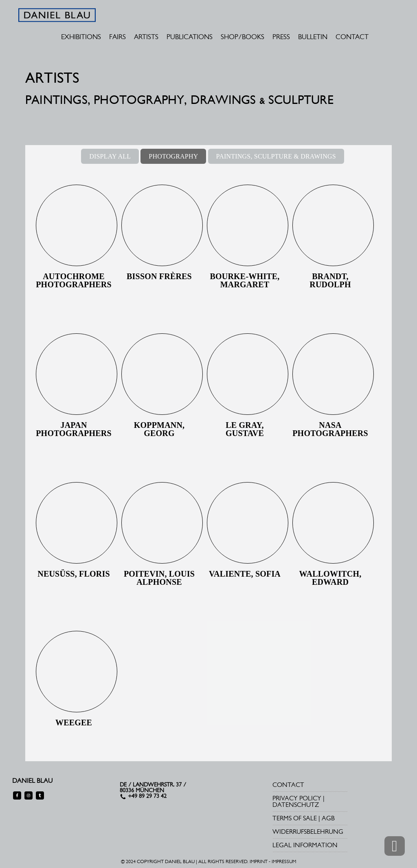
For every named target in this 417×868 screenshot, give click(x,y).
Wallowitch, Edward (330, 578)
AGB (328, 818)
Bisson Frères (159, 276)
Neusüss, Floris (74, 574)
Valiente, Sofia (245, 574)
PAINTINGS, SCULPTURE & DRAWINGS (276, 156)
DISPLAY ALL (110, 156)
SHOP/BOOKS (243, 37)
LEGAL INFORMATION (305, 845)
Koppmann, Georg (159, 429)
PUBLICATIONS (190, 37)
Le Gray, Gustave (245, 429)
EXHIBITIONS (81, 37)
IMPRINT (259, 861)
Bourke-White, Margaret (245, 280)
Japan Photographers (74, 429)
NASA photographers (330, 429)
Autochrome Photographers (74, 280)
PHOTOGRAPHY (173, 156)
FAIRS (117, 37)
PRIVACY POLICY (297, 798)
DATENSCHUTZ (296, 805)
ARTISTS (146, 37)
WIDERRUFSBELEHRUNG (308, 832)
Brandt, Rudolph (330, 280)
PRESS (281, 37)
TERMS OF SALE (295, 818)
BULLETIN (313, 37)
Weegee (74, 723)
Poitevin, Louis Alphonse (159, 578)
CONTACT (352, 37)
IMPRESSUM (284, 861)
